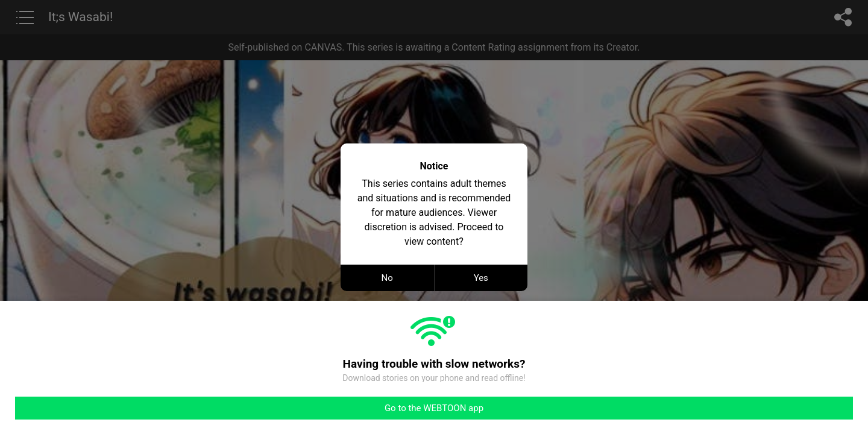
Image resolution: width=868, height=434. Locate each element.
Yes (481, 278)
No (387, 278)
